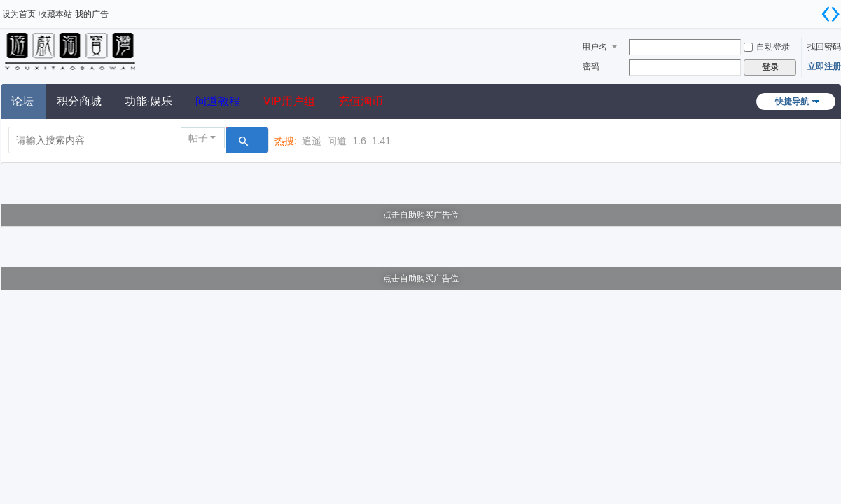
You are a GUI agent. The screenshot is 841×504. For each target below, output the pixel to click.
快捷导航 (792, 101)
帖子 (198, 138)
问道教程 (218, 101)
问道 (337, 141)
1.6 (359, 141)
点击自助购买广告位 (421, 215)
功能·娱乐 (148, 101)
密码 (591, 66)
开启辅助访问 (813, 10)
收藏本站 (55, 14)
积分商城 (79, 101)
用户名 (595, 47)
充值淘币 (361, 101)
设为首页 (19, 14)
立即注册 (824, 66)
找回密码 (824, 47)
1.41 (381, 141)
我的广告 (92, 14)
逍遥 (312, 141)
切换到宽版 (830, 14)
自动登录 (767, 47)
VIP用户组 (289, 101)
